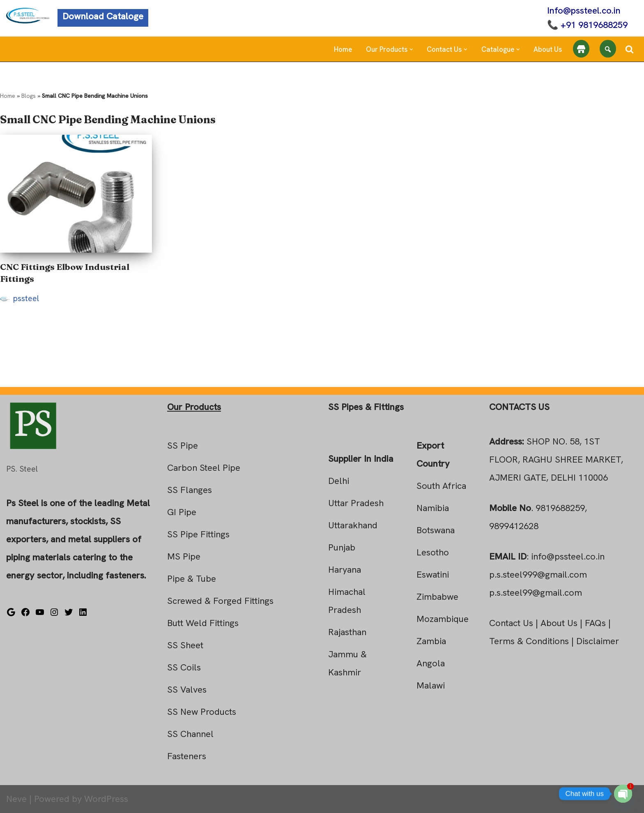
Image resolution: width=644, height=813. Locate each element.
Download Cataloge (103, 16)
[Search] (629, 49)
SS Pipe (183, 446)
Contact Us (511, 623)
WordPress (106, 799)
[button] (411, 50)
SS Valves (187, 690)
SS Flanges (190, 490)
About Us (548, 49)
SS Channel (190, 734)
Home (343, 49)
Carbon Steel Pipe (204, 468)
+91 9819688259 (594, 25)
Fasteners (187, 756)
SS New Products (202, 712)
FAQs (595, 623)
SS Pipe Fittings (198, 534)
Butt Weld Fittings (203, 623)
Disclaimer (598, 641)
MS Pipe (184, 556)
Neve (16, 799)
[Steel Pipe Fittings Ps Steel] (28, 16)
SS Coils (184, 667)
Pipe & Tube (192, 579)
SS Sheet (185, 645)
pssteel (26, 298)
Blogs (29, 96)
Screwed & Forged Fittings (220, 601)
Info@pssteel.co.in (584, 10)
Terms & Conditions (529, 641)
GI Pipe (182, 512)
